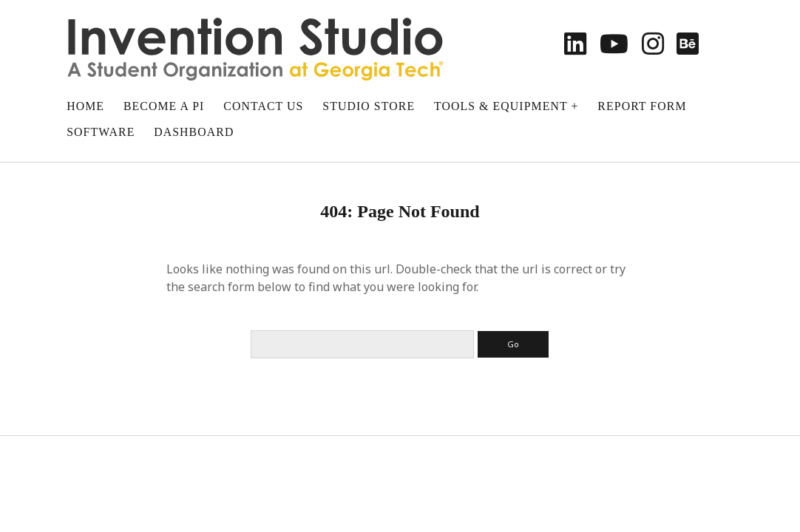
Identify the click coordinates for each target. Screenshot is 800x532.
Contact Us (263, 106)
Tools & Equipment (501, 106)
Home (85, 106)
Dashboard (194, 132)
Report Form (642, 106)
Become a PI (164, 106)
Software (101, 132)
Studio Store (369, 106)
